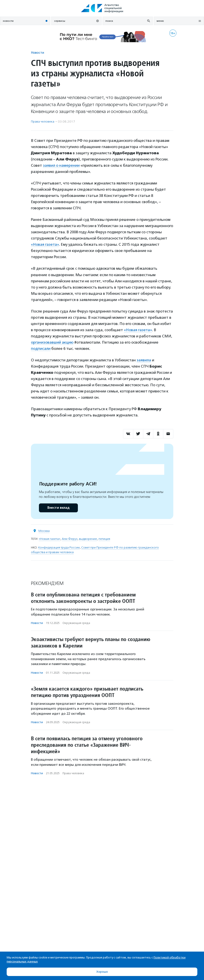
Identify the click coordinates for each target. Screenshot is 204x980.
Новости (37, 52)
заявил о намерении (61, 165)
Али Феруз (70, 539)
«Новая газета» (45, 244)
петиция (104, 539)
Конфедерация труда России (59, 547)
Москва (44, 531)
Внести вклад (58, 508)
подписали (41, 348)
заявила (144, 360)
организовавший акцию (52, 342)
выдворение (88, 539)
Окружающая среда (76, 623)
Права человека (43, 122)
